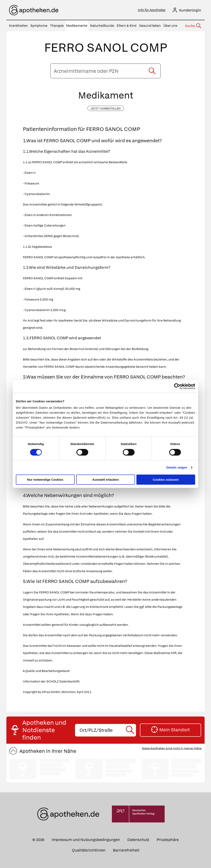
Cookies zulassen (166, 480)
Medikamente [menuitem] (77, 26)
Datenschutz (138, 840)
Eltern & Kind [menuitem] (127, 26)
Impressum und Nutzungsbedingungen (86, 840)
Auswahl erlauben (105, 480)
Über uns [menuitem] (170, 26)
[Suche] (193, 26)
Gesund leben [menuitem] (150, 26)
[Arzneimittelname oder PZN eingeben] (105, 71)
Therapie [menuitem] (57, 26)
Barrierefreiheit (126, 850)
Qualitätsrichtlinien (89, 850)
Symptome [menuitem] (39, 26)
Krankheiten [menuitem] (18, 26)
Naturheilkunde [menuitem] (102, 26)
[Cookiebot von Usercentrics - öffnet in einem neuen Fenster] (177, 386)
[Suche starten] (152, 71)
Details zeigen (177, 467)
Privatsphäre (168, 840)
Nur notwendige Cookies (45, 480)
